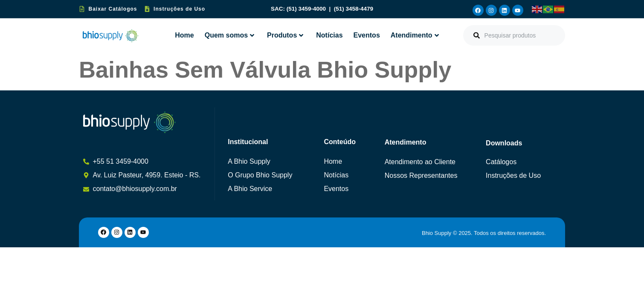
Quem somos (229, 35)
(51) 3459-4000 (307, 9)
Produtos (285, 35)
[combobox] (514, 35)
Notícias (329, 35)
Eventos (367, 35)
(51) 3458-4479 (354, 9)
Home (184, 35)
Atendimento (415, 35)
